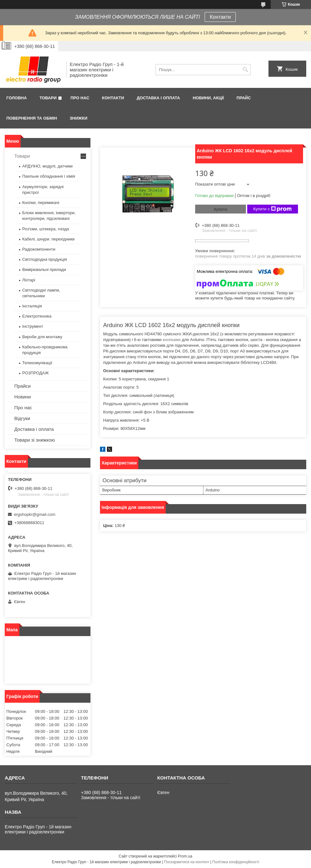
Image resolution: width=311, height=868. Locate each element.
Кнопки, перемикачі (41, 203)
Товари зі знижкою (35, 440)
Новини (23, 397)
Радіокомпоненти (39, 249)
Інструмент (33, 326)
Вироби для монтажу (42, 337)
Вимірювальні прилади (44, 270)
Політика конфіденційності (236, 862)
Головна (17, 98)
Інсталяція (32, 306)
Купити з (272, 209)
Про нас (80, 98)
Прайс (244, 98)
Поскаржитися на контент (187, 862)
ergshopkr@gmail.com (35, 514)
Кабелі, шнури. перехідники (48, 239)
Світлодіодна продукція (45, 259)
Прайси (23, 386)
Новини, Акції (208, 98)
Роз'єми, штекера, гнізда (46, 229)
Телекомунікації (37, 363)
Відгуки (22, 418)
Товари (48, 98)
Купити (221, 209)
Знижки (78, 118)
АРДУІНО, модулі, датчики (47, 166)
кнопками (172, 340)
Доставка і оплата (158, 98)
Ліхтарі (29, 280)
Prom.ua (185, 856)
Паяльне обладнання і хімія (49, 176)
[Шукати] (245, 70)
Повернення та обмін (32, 118)
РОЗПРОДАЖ (35, 373)
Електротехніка (37, 316)
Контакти (220, 17)
